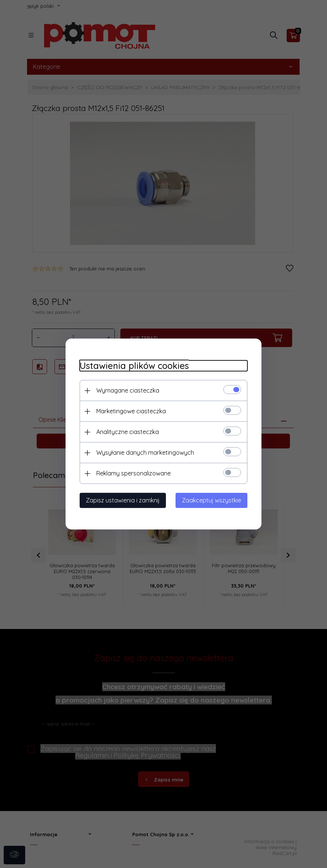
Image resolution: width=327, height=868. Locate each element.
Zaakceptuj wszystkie (213, 500)
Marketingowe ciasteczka (130, 411)
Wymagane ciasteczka (127, 390)
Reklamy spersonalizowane (132, 473)
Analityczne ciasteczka (126, 432)
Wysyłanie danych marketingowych (144, 452)
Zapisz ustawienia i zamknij (122, 500)
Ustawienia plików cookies (133, 366)
